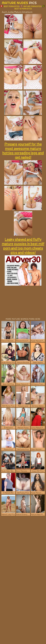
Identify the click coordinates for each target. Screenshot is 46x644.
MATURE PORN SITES (31, 6)
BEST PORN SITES (10, 6)
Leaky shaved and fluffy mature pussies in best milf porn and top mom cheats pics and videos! (23, 246)
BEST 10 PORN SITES (29, 7)
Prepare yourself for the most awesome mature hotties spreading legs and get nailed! (23, 151)
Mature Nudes (19, 3)
